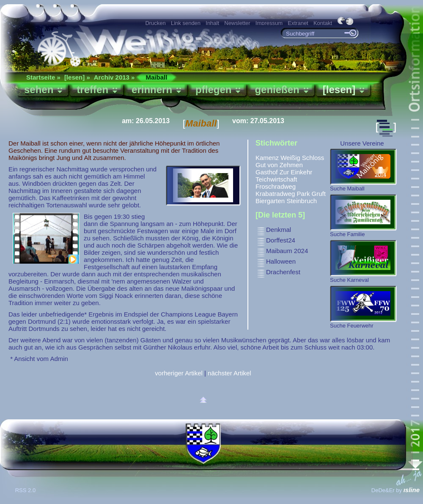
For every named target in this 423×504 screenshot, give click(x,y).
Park (304, 194)
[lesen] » (77, 77)
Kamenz (267, 158)
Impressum (269, 23)
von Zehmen (285, 165)
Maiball (156, 77)
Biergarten (270, 201)
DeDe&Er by (396, 490)
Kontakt (323, 23)
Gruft (319, 194)
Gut (261, 165)
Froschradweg (276, 186)
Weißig (290, 158)
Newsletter (237, 23)
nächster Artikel (229, 373)
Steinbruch (302, 201)
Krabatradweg (275, 194)
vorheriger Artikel (179, 373)
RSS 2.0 (26, 490)
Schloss (313, 158)
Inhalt (212, 23)
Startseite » (43, 77)
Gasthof (267, 172)
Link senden (186, 23)
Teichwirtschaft (276, 179)
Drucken (155, 23)
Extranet (298, 23)
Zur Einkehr (296, 172)
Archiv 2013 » (114, 77)
